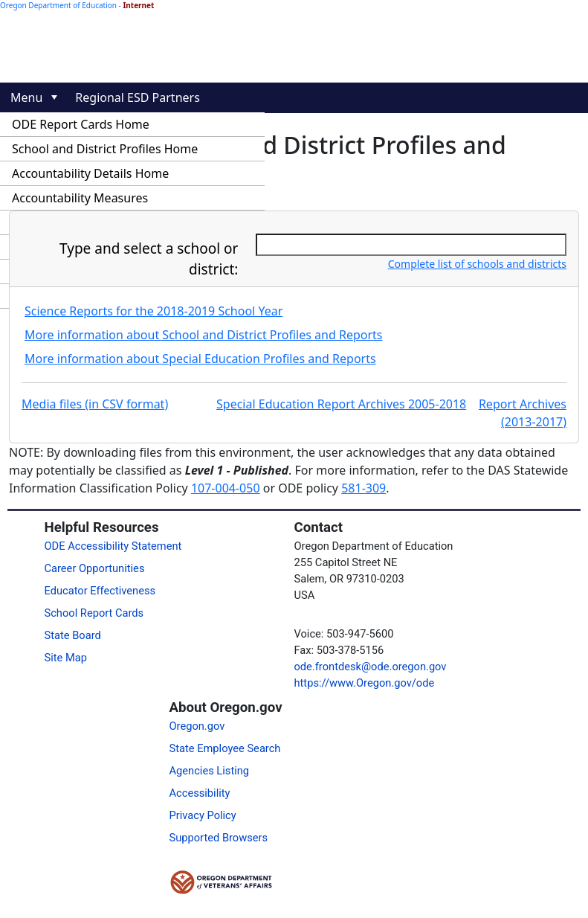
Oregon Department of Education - (77, 5)
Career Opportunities (95, 568)
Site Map (66, 658)
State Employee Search (225, 748)
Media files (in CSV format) (95, 404)
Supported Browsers (219, 838)
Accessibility (200, 793)
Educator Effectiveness (100, 591)
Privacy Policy (203, 815)
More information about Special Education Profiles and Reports (200, 359)
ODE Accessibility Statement (113, 546)
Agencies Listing (210, 771)
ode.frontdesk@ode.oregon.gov (371, 667)
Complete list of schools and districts (477, 264)
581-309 (364, 488)
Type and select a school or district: (149, 259)
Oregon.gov (197, 726)
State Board (73, 635)
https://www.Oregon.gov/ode (365, 683)
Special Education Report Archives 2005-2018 (341, 404)
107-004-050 (226, 488)
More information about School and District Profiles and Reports (204, 335)
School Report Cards (94, 613)
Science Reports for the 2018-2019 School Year (154, 311)
